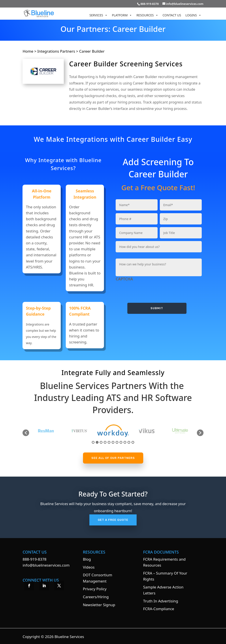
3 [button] (101, 442)
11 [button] (133, 442)
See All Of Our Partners (113, 458)
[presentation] (149, 291)
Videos (89, 567)
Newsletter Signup (99, 605)
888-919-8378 (34, 559)
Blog (87, 559)
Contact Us (172, 15)
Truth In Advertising (161, 601)
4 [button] (105, 442)
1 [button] (93, 442)
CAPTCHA (124, 279)
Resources (147, 15)
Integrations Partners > (58, 51)
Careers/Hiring (96, 597)
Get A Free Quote (113, 520)
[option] (86, 431)
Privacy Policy (95, 589)
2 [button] (97, 442)
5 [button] (109, 442)
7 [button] (117, 442)
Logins (193, 15)
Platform (122, 15)
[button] (26, 433)
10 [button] (129, 442)
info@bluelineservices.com (46, 565)
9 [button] (125, 442)
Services (98, 15)
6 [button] (113, 442)
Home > (30, 51)
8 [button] (121, 442)
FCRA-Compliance (159, 609)
